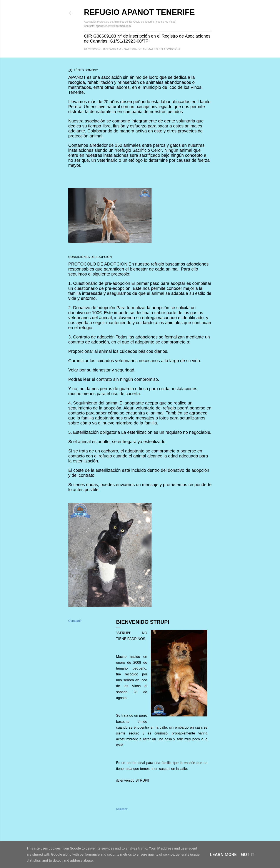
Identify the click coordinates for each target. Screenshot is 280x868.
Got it (248, 855)
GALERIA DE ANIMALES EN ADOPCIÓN (152, 49)
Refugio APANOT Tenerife (139, 12)
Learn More (223, 855)
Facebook (92, 49)
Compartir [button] (75, 621)
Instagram (112, 49)
